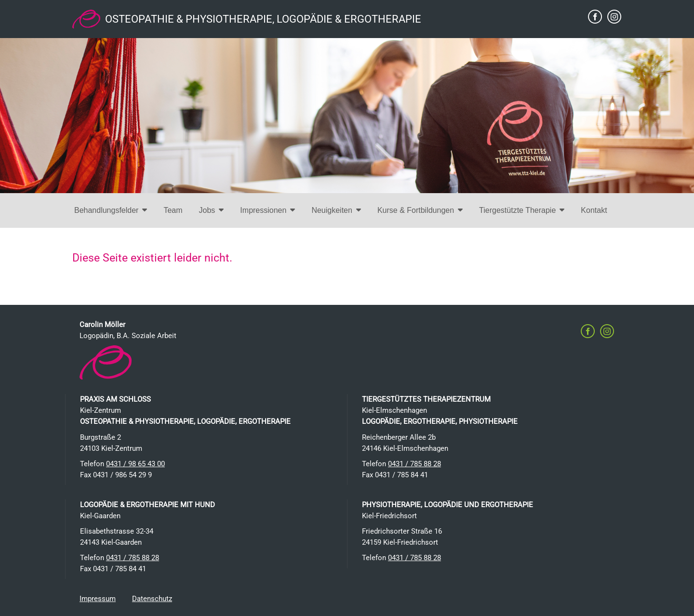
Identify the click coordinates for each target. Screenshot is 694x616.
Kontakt (594, 210)
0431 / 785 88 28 (414, 464)
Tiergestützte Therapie (522, 210)
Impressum (98, 599)
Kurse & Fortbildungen (420, 210)
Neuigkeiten (336, 210)
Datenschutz (152, 599)
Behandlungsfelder (111, 210)
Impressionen (267, 210)
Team (173, 210)
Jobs (212, 210)
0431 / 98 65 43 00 (135, 464)
